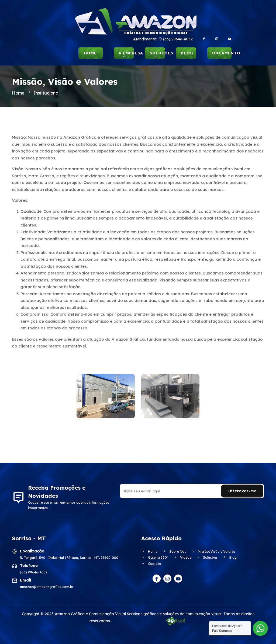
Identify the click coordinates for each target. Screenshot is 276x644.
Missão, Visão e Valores (213, 551)
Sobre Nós (174, 551)
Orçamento (222, 53)
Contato (151, 563)
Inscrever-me (242, 491)
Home (90, 53)
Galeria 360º (155, 557)
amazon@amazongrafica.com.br (47, 586)
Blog (187, 53)
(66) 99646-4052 (34, 572)
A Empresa (126, 53)
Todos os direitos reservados (149, 621)
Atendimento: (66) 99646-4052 (163, 39)
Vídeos (182, 557)
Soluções (157, 53)
